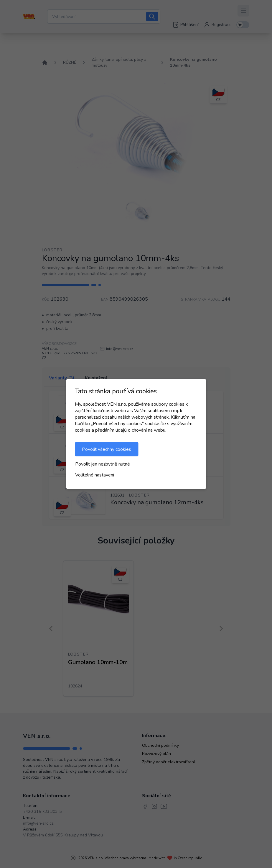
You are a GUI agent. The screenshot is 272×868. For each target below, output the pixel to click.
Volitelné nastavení (95, 475)
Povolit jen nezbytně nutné (103, 464)
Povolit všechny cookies (107, 449)
